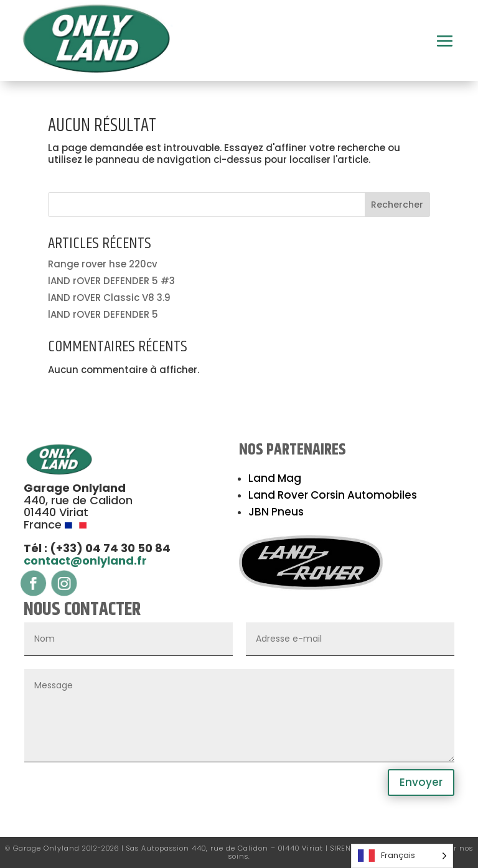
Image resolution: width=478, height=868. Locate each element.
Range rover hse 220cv (103, 264)
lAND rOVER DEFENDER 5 (103, 314)
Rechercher (397, 205)
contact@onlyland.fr (85, 561)
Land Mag (275, 478)
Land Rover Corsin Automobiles (333, 495)
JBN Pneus (276, 512)
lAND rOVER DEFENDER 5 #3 (111, 281)
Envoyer (421, 782)
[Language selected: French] (402, 856)
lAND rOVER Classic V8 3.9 (109, 298)
